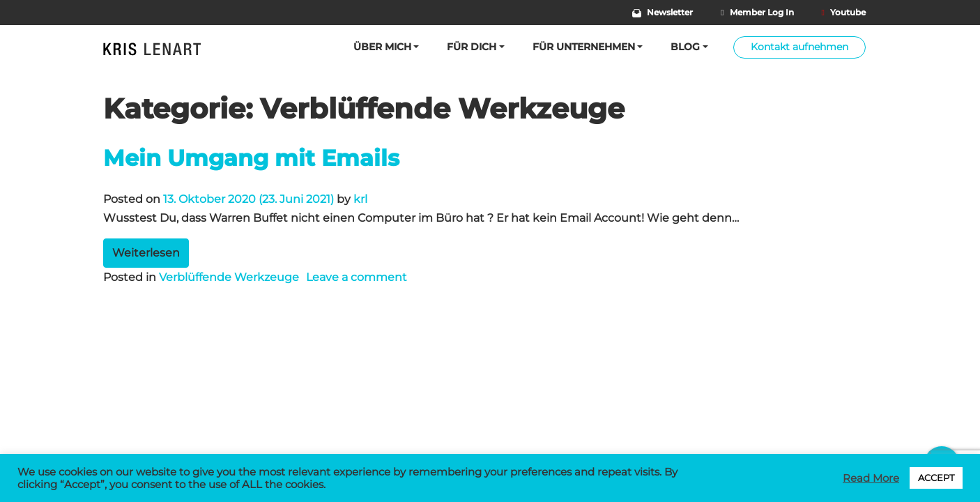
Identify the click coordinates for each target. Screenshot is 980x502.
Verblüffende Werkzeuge (229, 277)
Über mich (382, 47)
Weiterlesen (146, 253)
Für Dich (472, 47)
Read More (871, 478)
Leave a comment (357, 277)
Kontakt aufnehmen (799, 47)
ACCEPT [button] (936, 478)
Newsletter (663, 13)
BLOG (685, 47)
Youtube (844, 13)
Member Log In (757, 13)
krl (360, 199)
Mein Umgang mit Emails (251, 158)
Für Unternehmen (584, 47)
